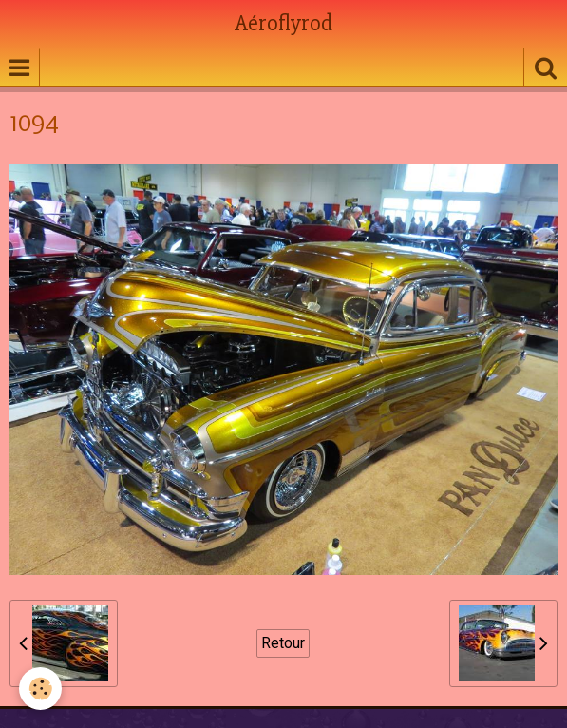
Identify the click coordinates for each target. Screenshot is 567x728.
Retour (283, 643)
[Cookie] (40, 689)
